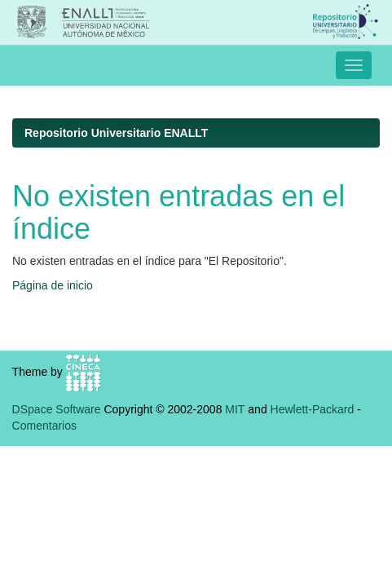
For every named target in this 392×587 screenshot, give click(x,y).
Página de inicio (53, 285)
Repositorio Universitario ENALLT (116, 133)
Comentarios (44, 426)
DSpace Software (57, 409)
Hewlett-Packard (313, 409)
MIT (235, 409)
